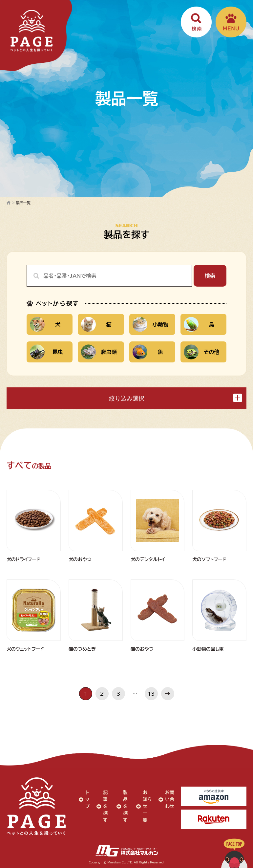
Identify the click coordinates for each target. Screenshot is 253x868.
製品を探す (125, 806)
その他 (202, 352)
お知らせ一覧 (147, 806)
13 (151, 694)
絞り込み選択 (176, 398)
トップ (88, 799)
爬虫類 (99, 352)
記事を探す (105, 806)
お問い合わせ (170, 799)
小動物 (150, 324)
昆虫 (46, 352)
